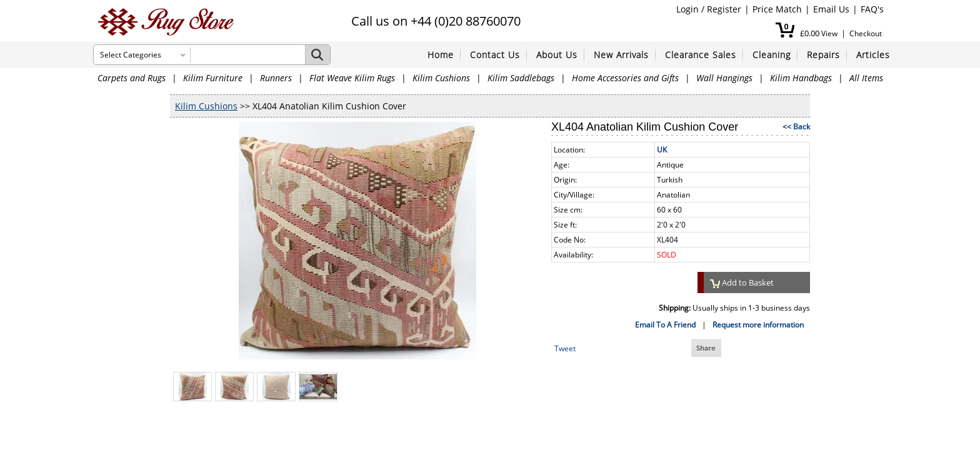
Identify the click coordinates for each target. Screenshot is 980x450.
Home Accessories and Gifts (625, 78)
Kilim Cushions (441, 78)
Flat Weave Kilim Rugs (352, 78)
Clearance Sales (701, 55)
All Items (866, 78)
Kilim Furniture (213, 78)
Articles (873, 55)
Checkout (866, 33)
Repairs (823, 55)
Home (441, 55)
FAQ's (872, 9)
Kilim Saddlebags (521, 78)
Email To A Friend (665, 325)
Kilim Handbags (801, 78)
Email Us (831, 9)
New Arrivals (621, 55)
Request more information (758, 325)
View (829, 33)
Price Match (777, 9)
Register (724, 9)
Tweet (565, 348)
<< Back (796, 127)
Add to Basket (742, 282)
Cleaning (772, 55)
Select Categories (131, 55)
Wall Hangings (724, 78)
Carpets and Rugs (132, 78)
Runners (276, 78)
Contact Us (495, 55)
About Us (557, 55)
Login (687, 9)
